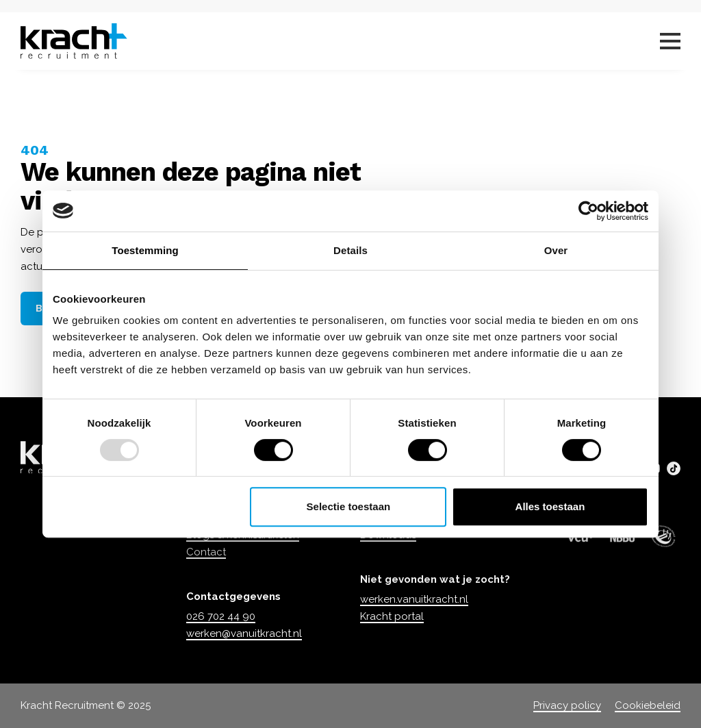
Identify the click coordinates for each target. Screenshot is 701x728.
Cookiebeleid (648, 705)
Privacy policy (567, 705)
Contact (206, 552)
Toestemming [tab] (145, 250)
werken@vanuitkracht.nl (244, 633)
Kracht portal (392, 616)
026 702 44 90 (221, 616)
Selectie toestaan (349, 506)
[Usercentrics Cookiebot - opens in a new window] (588, 211)
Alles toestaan (550, 506)
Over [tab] (556, 250)
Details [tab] (350, 250)
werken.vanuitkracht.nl (414, 599)
